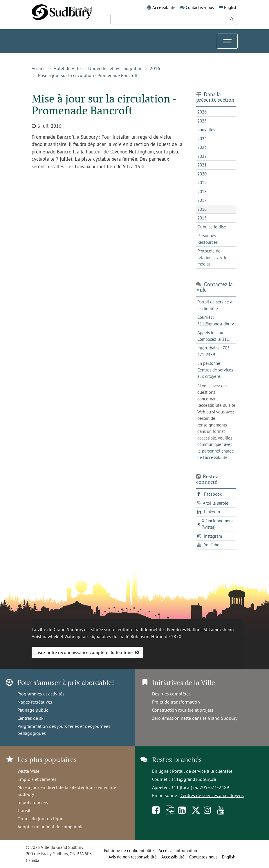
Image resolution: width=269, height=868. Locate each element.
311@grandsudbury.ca (194, 779)
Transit (24, 810)
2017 (202, 200)
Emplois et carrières (37, 779)
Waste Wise (28, 771)
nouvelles (206, 130)
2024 (202, 139)
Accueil (39, 68)
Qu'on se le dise (212, 227)
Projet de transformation (176, 702)
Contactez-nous (200, 7)
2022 (202, 156)
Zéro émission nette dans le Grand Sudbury (195, 718)
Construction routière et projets (183, 710)
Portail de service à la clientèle (202, 771)
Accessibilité (164, 7)
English (231, 7)
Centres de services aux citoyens (212, 795)
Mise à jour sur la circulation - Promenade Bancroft (88, 75)
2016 (155, 68)
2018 (202, 192)
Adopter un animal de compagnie (50, 827)
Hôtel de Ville (67, 68)
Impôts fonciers (33, 802)
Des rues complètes (171, 694)
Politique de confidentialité (129, 850)
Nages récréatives (35, 702)
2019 (202, 183)
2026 (202, 112)
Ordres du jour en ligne (40, 818)
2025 (202, 121)
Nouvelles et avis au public (115, 68)
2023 (202, 147)
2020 (202, 174)
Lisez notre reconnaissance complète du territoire (84, 652)
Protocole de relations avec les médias (213, 257)
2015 (202, 218)
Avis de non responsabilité (133, 857)
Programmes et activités (41, 694)
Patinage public (33, 710)
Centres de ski (31, 718)
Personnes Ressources (207, 239)
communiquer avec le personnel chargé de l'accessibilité (216, 451)
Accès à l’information (178, 850)
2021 (202, 165)
